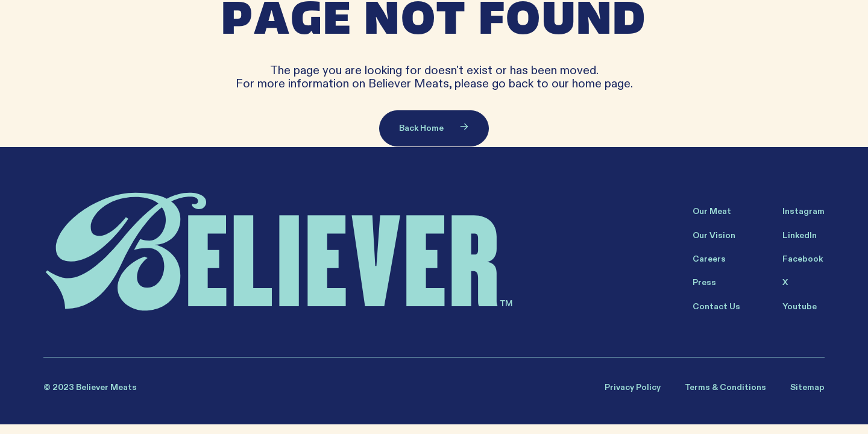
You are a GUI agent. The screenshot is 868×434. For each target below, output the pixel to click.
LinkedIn (800, 235)
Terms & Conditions (725, 387)
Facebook (803, 259)
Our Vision (714, 235)
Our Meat (712, 211)
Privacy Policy (633, 387)
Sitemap (807, 387)
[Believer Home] (278, 252)
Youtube (800, 307)
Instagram (804, 211)
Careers (709, 259)
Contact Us (716, 307)
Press (704, 282)
